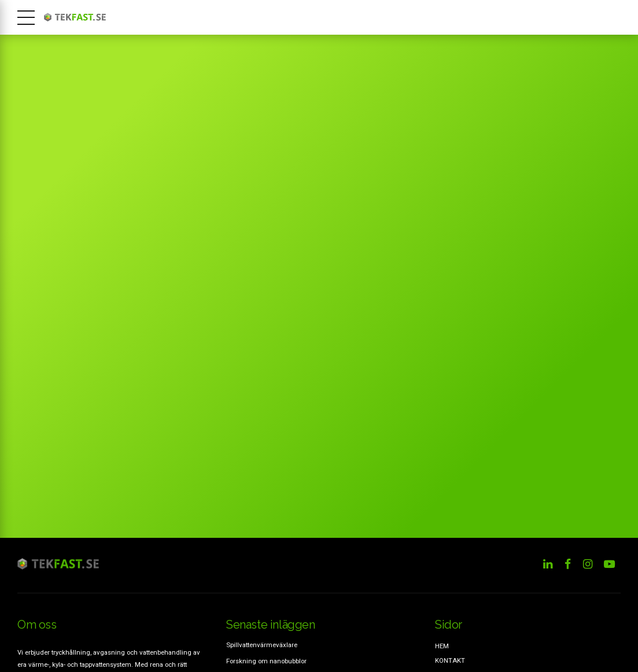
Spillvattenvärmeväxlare (262, 645)
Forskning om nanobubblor (266, 661)
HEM (442, 646)
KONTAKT (450, 660)
